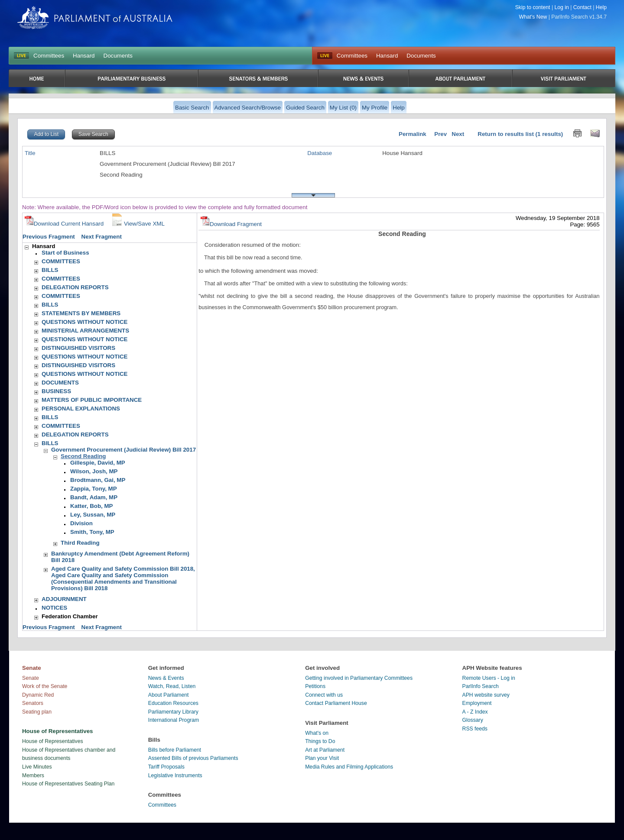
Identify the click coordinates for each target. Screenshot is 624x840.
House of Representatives (53, 741)
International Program (174, 720)
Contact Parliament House (336, 703)
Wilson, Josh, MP (94, 471)
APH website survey (486, 695)
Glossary (473, 720)
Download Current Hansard (64, 224)
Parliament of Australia (95, 18)
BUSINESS (56, 391)
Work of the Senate (45, 686)
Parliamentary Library (173, 712)
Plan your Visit (322, 758)
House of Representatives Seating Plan (68, 784)
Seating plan (37, 712)
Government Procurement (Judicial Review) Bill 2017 (123, 450)
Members (33, 775)
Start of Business (65, 253)
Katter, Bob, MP (92, 506)
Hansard (84, 56)
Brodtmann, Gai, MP (98, 480)
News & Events (166, 678)
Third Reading (80, 543)
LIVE (21, 56)
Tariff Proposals (166, 767)
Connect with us (324, 695)
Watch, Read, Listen (172, 686)
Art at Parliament (325, 750)
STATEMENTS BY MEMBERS (81, 313)
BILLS (50, 270)
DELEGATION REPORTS (75, 287)
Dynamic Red (38, 695)
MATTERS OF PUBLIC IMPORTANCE (92, 400)
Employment (477, 703)
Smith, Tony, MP (92, 532)
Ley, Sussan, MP (93, 515)
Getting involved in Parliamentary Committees (359, 678)
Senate (31, 678)
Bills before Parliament (175, 750)
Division (81, 523)
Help (601, 7)
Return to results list (506, 134)
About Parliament (169, 695)
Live (325, 56)
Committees (49, 56)
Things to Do (320, 741)
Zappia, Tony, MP (94, 489)
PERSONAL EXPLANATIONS (81, 409)
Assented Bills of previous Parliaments (193, 758)
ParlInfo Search (481, 686)
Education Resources (173, 703)
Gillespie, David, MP (98, 463)
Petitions (315, 686)
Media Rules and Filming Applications (349, 767)
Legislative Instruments (175, 775)
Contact (582, 7)
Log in (561, 7)
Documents (118, 56)
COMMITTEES (61, 261)
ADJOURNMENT (64, 599)
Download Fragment (231, 224)
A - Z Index (475, 712)
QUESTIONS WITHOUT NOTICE (84, 322)
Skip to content (533, 7)
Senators (33, 703)
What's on (317, 733)
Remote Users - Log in (489, 678)
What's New (533, 17)
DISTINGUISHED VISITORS (78, 348)
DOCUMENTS (60, 383)
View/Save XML (137, 224)
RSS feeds (475, 729)
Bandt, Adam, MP (94, 497)
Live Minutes (37, 767)
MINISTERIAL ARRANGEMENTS (85, 331)
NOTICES (54, 608)
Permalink (413, 134)
